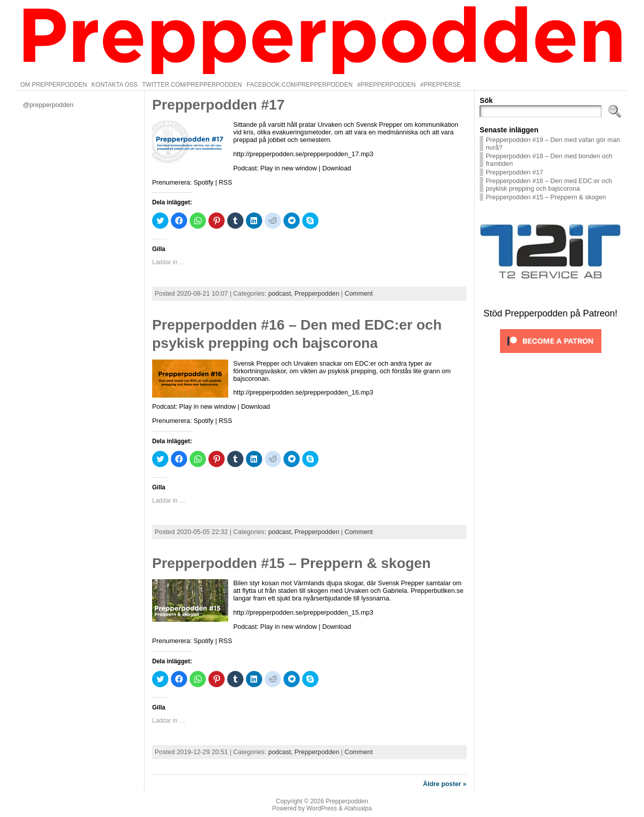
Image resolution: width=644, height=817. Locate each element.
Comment (358, 293)
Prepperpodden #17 (218, 105)
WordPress (321, 808)
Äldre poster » (445, 784)
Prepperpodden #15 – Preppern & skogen (291, 563)
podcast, (281, 293)
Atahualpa (358, 808)
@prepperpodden (48, 105)
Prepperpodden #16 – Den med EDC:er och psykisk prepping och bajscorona (549, 185)
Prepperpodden (317, 293)
